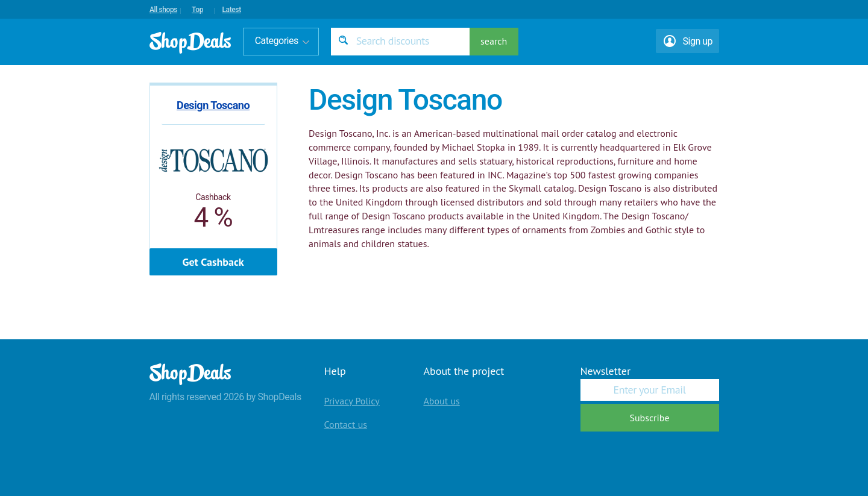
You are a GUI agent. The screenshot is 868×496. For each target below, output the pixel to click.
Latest (231, 10)
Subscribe (649, 418)
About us (442, 401)
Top (197, 10)
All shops (163, 10)
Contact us (346, 424)
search (494, 41)
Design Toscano (213, 105)
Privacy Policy (352, 401)
